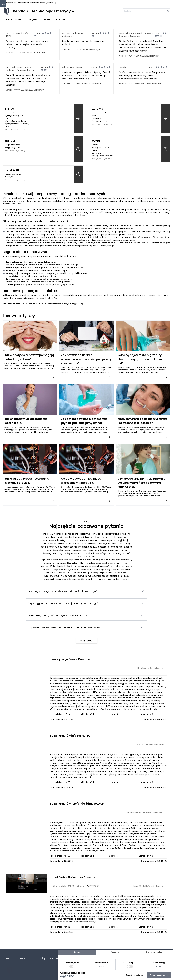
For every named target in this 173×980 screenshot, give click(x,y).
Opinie (95, 150)
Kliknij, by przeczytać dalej (15, 129)
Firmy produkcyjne (13, 113)
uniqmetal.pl (23, 3)
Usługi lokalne (98, 153)
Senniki (95, 145)
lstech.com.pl (9, 3)
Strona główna (14, 19)
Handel (10, 141)
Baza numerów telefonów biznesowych (77, 804)
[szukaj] (147, 11)
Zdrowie (98, 109)
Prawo (8, 126)
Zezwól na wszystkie (159, 975)
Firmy (47, 19)
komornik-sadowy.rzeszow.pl (44, 3)
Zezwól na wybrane (135, 975)
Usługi (96, 141)
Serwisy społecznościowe (103, 156)
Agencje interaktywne (14, 116)
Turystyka (12, 170)
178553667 (94, 886)
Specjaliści (97, 118)
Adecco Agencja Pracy (73, 67)
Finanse (8, 118)
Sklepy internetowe (13, 145)
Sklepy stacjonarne (13, 148)
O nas (6, 958)
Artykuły (33, 19)
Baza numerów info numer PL (70, 736)
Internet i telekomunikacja (16, 121)
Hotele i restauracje (13, 174)
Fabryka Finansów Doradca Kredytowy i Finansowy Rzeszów (20, 69)
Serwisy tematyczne (100, 148)
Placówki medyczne (100, 121)
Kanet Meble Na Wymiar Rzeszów (73, 877)
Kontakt (61, 19)
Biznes (9, 109)
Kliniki (94, 116)
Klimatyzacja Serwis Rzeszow (70, 659)
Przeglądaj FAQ (87, 632)
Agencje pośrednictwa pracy (17, 124)
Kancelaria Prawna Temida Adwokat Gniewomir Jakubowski (136, 35)
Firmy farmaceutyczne (101, 113)
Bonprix (122, 67)
